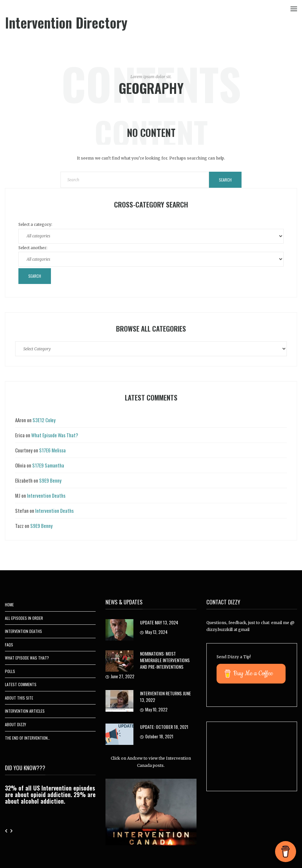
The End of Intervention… (27, 738)
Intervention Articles (25, 711)
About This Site (19, 698)
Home (9, 605)
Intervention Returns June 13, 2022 (165, 696)
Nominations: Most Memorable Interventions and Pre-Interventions (165, 660)
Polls (10, 671)
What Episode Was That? (55, 435)
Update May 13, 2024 (159, 622)
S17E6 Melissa (52, 450)
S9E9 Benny (50, 480)
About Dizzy (15, 724)
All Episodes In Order (24, 618)
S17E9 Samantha (48, 465)
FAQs (9, 645)
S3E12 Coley (44, 420)
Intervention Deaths (46, 495)
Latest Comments (21, 684)
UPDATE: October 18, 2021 (164, 727)
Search (225, 180)
